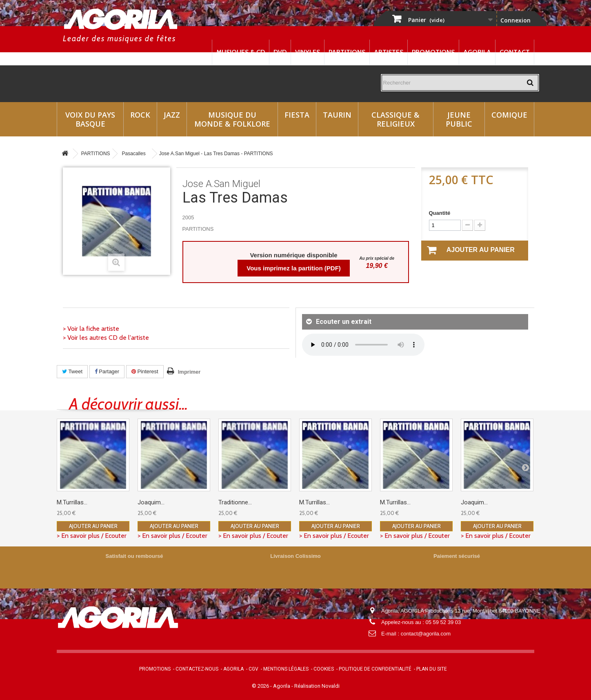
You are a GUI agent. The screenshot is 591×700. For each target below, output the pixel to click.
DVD (280, 52)
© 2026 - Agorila (272, 686)
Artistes (389, 52)
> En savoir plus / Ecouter (92, 536)
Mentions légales (286, 669)
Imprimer (189, 372)
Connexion (515, 20)
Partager (107, 371)
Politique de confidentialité (375, 669)
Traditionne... (235, 502)
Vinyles (308, 52)
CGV (253, 669)
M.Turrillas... (72, 502)
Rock (140, 115)
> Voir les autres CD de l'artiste (106, 338)
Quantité (440, 213)
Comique (509, 115)
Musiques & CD (241, 52)
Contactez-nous (197, 669)
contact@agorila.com (426, 634)
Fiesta (297, 115)
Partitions (347, 52)
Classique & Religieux (395, 119)
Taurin (337, 115)
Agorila (477, 52)
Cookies (324, 669)
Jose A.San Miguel (221, 184)
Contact (515, 52)
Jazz (172, 115)
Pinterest (145, 371)
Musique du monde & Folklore (232, 119)
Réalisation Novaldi (317, 686)
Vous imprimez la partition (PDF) (294, 268)
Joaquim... (151, 502)
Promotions (433, 52)
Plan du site (432, 669)
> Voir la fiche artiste (91, 329)
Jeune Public (459, 119)
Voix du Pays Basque (90, 119)
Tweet (72, 371)
